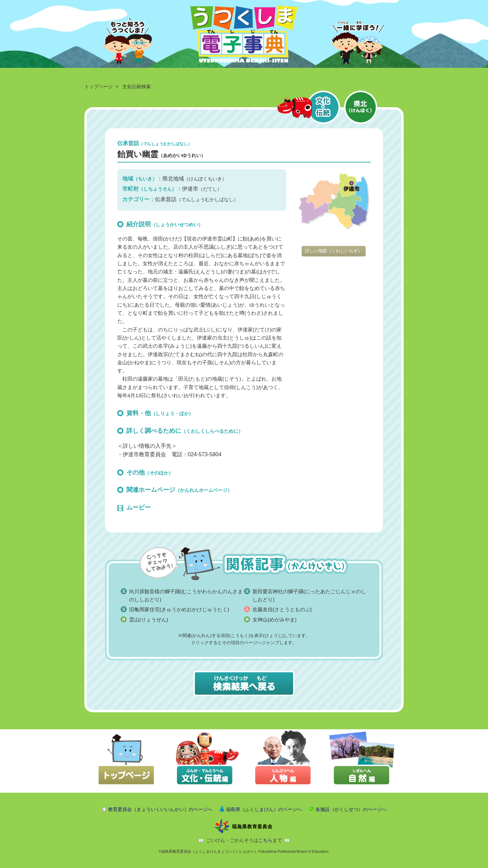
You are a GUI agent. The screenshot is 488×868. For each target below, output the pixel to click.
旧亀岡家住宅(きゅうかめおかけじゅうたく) (179, 609)
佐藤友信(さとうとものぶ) (282, 609)
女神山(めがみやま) (274, 620)
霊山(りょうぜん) (149, 620)
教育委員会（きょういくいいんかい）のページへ (160, 809)
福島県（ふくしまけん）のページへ (264, 809)
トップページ (99, 86)
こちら (265, 840)
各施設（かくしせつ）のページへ (351, 809)
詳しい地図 (334, 251)
